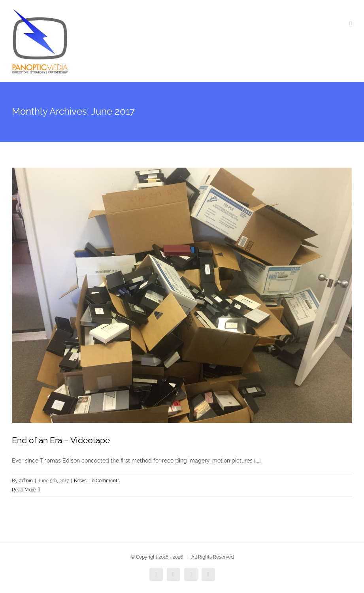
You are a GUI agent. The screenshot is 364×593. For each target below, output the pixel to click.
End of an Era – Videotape (61, 440)
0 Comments (106, 481)
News (80, 481)
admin (26, 481)
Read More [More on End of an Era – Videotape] (24, 490)
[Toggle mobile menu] (351, 24)
